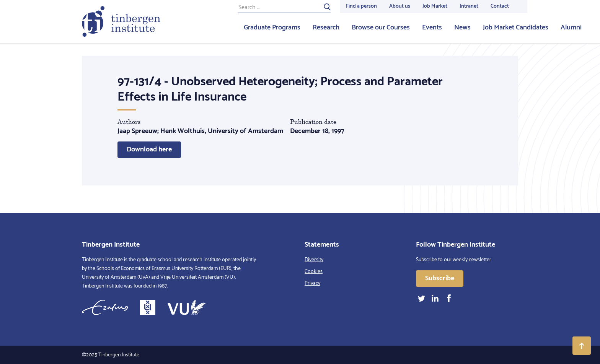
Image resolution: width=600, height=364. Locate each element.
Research (326, 28)
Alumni (571, 28)
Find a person (361, 6)
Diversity (314, 260)
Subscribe (440, 278)
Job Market (435, 6)
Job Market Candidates (516, 28)
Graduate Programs (272, 28)
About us (400, 6)
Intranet (469, 6)
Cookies (314, 272)
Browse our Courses (381, 28)
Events (432, 28)
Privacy (312, 284)
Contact (500, 6)
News (462, 28)
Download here (149, 149)
